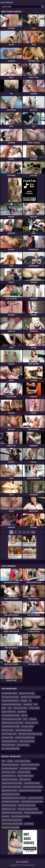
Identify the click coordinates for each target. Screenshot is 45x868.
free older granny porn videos (33, 787)
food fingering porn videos (10, 802)
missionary (33, 719)
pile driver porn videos (36, 798)
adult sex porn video (8, 745)
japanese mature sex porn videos (12, 723)
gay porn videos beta (9, 712)
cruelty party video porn (10, 741)
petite (4, 708)
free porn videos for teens (10, 701)
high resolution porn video (27, 805)
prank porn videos (27, 726)
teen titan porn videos (9, 805)
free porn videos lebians (25, 776)
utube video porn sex (9, 776)
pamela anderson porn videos (11, 787)
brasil (25, 719)
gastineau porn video (9, 809)
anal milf (24, 715)
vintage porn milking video (10, 827)
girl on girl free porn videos (11, 794)
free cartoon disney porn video (27, 809)
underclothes (22, 712)
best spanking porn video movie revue (14, 798)
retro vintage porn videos (24, 730)
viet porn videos (34, 708)
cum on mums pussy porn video (12, 824)
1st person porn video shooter (12, 704)
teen (36, 704)
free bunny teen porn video (33, 813)
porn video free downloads (10, 749)
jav (30, 701)
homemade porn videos (32, 783)
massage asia (28, 704)
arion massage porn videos (11, 715)
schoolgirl (24, 701)
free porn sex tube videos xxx (25, 737)
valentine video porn (20, 708)
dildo (4, 761)
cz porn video (29, 824)
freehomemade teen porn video (12, 813)
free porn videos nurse (9, 734)
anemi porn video (8, 737)
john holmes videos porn (10, 768)
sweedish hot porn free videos (30, 697)
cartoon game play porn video (11, 719)
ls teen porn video (8, 730)
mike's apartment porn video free (32, 802)
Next (33, 532)
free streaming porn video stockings (30, 734)
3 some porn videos (24, 772)
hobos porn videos (23, 745)
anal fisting (5, 816)
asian (10, 708)
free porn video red (31, 723)
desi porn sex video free (9, 779)
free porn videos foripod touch (12, 820)
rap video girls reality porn (10, 765)
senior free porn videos (22, 761)
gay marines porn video (9, 790)
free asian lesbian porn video (21, 816)
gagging (10, 761)
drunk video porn (25, 779)
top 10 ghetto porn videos (10, 697)
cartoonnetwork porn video (11, 726)
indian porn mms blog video (30, 765)
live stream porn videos (9, 693)
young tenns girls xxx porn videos (30, 790)
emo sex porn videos (9, 772)
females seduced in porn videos (12, 783)
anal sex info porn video (27, 693)
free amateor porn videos (28, 768)
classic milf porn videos (27, 741)
